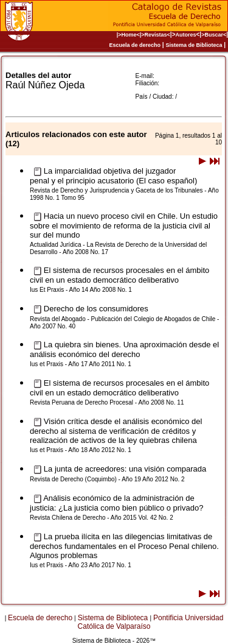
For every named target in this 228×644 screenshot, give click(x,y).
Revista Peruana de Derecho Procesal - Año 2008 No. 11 (107, 402)
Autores (186, 35)
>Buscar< (214, 35)
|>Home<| (129, 35)
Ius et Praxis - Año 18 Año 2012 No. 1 (81, 450)
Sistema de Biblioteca (194, 45)
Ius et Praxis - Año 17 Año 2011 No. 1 (81, 364)
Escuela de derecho (135, 45)
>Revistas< (156, 35)
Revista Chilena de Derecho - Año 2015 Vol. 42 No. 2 (102, 518)
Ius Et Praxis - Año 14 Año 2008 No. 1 (81, 290)
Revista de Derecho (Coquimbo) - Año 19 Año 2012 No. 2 (107, 479)
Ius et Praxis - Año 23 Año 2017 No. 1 (81, 565)
